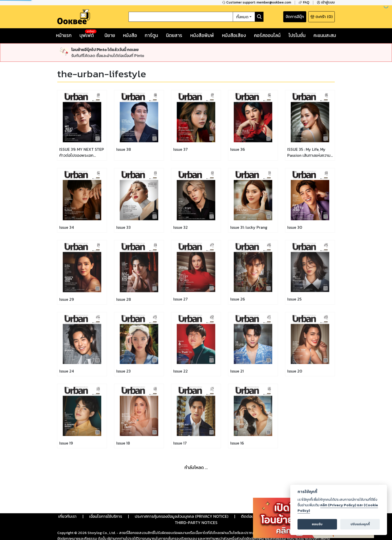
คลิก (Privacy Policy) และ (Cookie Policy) (338, 508)
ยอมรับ (317, 524)
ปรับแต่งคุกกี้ (360, 524)
